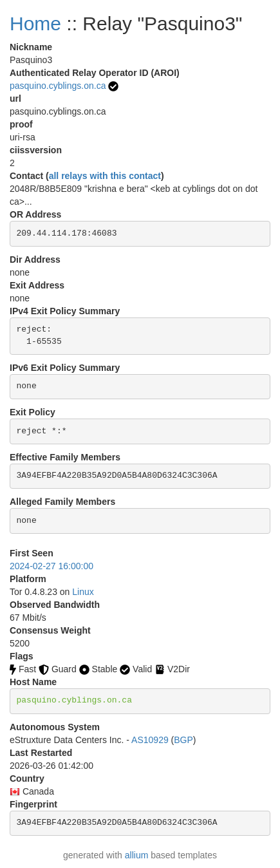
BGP (183, 740)
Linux (83, 592)
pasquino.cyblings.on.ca (58, 86)
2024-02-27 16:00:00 (51, 566)
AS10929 (150, 740)
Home (35, 24)
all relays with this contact (105, 176)
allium (137, 855)
